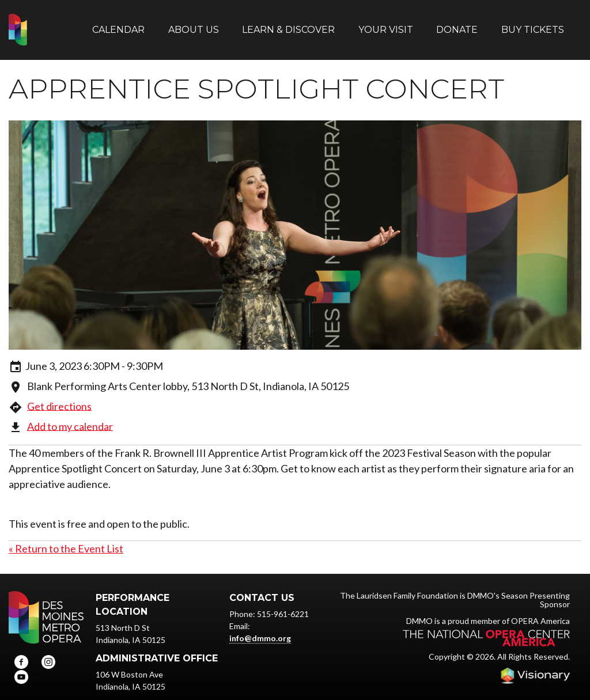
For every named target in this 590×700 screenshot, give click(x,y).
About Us (194, 24)
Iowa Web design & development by (535, 665)
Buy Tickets (533, 24)
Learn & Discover (288, 24)
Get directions (59, 396)
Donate (457, 24)
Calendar (118, 24)
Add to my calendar (70, 416)
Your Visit (386, 24)
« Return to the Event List (66, 538)
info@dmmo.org (260, 628)
